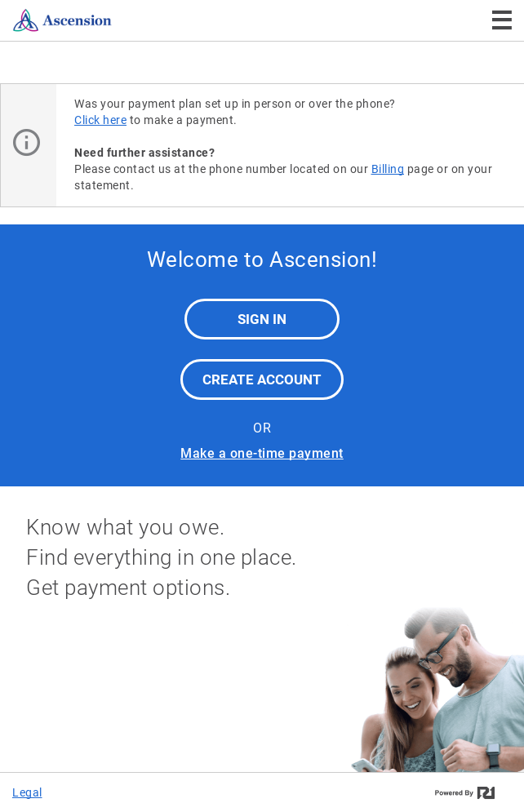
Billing (388, 169)
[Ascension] (96, 20)
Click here (100, 120)
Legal (27, 792)
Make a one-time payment (262, 453)
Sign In (262, 319)
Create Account (262, 379)
